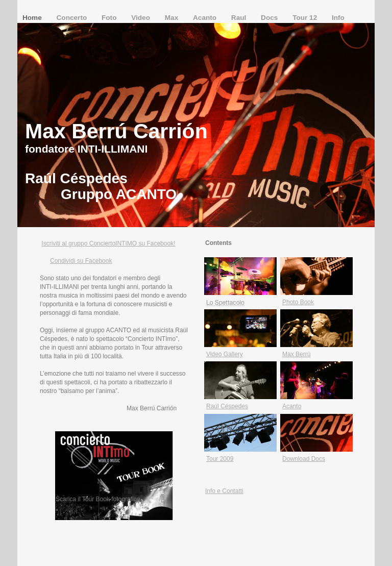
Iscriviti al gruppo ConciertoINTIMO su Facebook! (108, 243)
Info (338, 18)
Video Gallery (225, 354)
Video (142, 18)
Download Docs (304, 459)
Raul (240, 18)
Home (33, 18)
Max (173, 18)
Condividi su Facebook (81, 261)
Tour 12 (306, 18)
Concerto (73, 18)
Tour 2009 (220, 459)
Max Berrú (296, 354)
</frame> (220, 540)
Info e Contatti (224, 491)
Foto (110, 18)
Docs (270, 18)
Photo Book (298, 302)
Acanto (206, 18)
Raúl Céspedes (227, 406)
